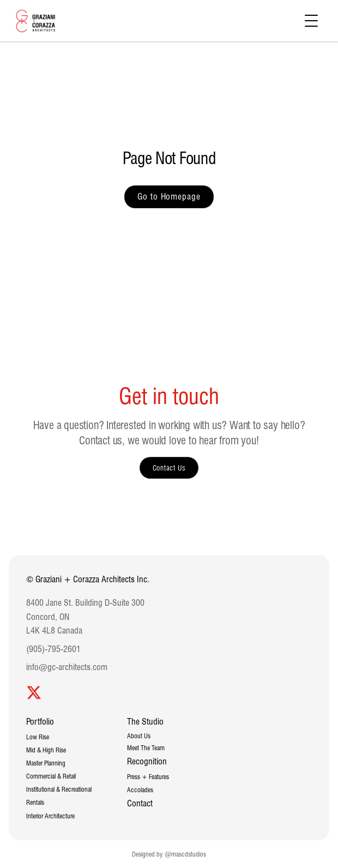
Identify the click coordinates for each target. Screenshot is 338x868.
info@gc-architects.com (67, 667)
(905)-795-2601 (53, 649)
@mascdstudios (185, 854)
